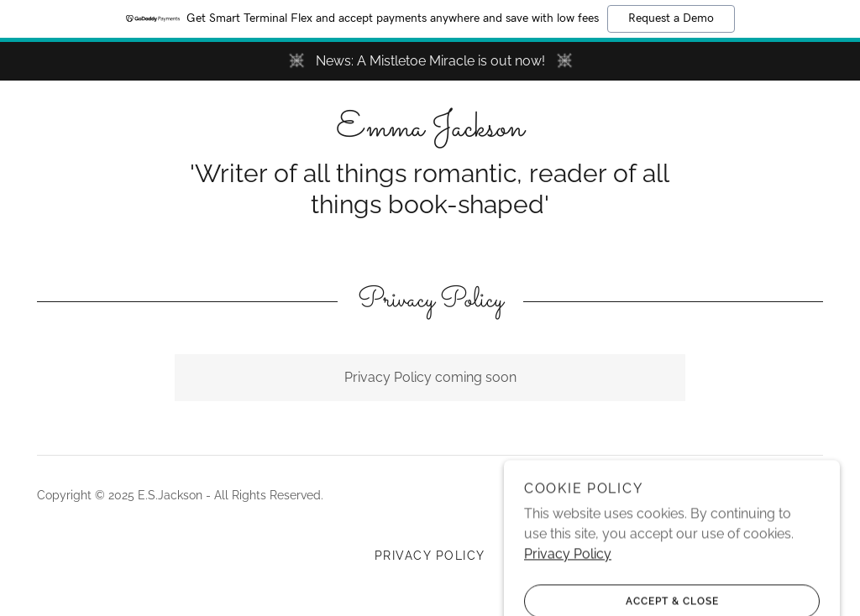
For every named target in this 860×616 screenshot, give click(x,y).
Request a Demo (671, 18)
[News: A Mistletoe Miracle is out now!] (430, 61)
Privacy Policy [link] (430, 556)
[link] (430, 131)
